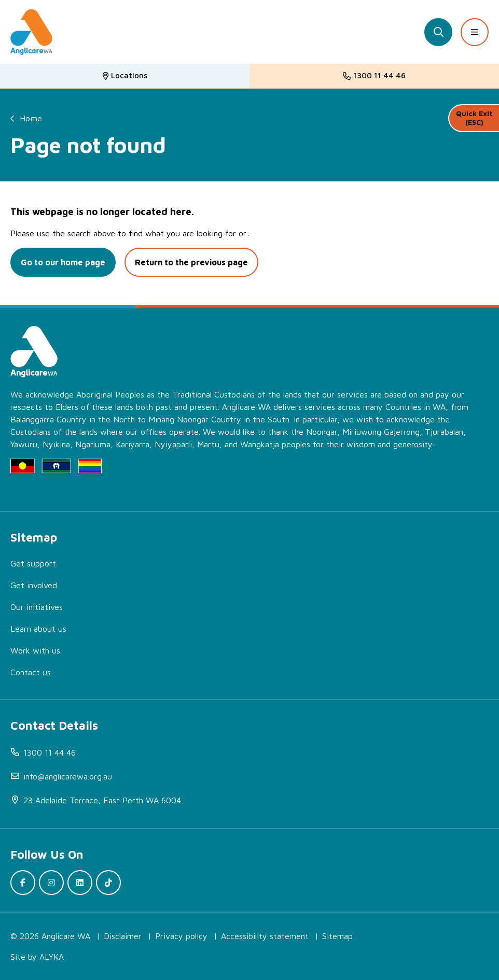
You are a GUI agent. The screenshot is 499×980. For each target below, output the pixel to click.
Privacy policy (181, 936)
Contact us (31, 672)
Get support (33, 563)
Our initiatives (37, 607)
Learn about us (38, 629)
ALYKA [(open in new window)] (52, 957)
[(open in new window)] (255, 800)
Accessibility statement (265, 936)
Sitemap (337, 936)
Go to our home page (63, 262)
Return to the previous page (191, 262)
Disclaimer (123, 936)
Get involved (34, 585)
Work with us (35, 650)
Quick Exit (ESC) (474, 118)
